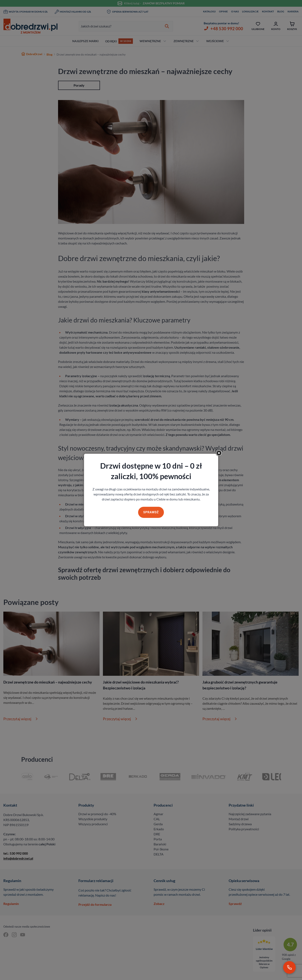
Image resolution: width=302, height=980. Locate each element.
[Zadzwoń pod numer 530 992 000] (289, 967)
